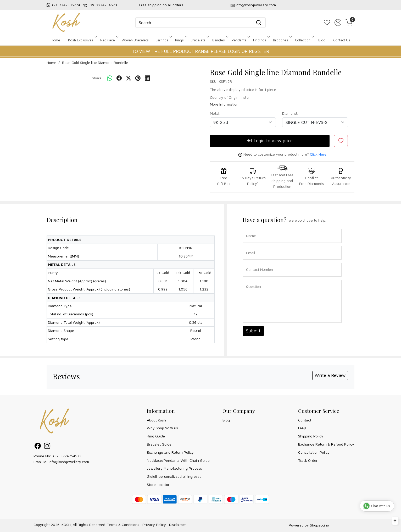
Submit (253, 331)
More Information (224, 104)
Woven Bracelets (135, 40)
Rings (181, 40)
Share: (97, 78)
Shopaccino (319, 525)
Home (55, 40)
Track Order (308, 460)
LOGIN (234, 51)
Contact (305, 420)
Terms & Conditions (123, 525)
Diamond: (290, 113)
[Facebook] (38, 447)
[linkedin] (147, 78)
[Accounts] (338, 23)
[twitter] (129, 78)
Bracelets (199, 40)
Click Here (318, 154)
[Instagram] (47, 447)
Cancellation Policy (314, 452)
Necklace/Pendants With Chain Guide (178, 460)
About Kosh (156, 420)
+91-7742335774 (66, 5)
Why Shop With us (162, 428)
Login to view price (270, 141)
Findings (261, 40)
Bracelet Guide (159, 444)
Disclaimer (178, 525)
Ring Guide (156, 436)
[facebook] (119, 78)
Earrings (163, 40)
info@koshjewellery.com (256, 5)
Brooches (282, 40)
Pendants (240, 40)
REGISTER (259, 51)
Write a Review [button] (330, 375)
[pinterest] (138, 78)
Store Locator (158, 484)
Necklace (109, 40)
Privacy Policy (154, 525)
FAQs (302, 428)
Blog (322, 40)
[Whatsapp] (110, 78)
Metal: (215, 113)
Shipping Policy (311, 436)
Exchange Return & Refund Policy (326, 444)
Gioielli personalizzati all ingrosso (174, 476)
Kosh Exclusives (82, 40)
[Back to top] (395, 521)
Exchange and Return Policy (170, 452)
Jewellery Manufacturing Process (174, 468)
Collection (304, 40)
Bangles (220, 40)
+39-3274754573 (102, 5)
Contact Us (342, 40)
